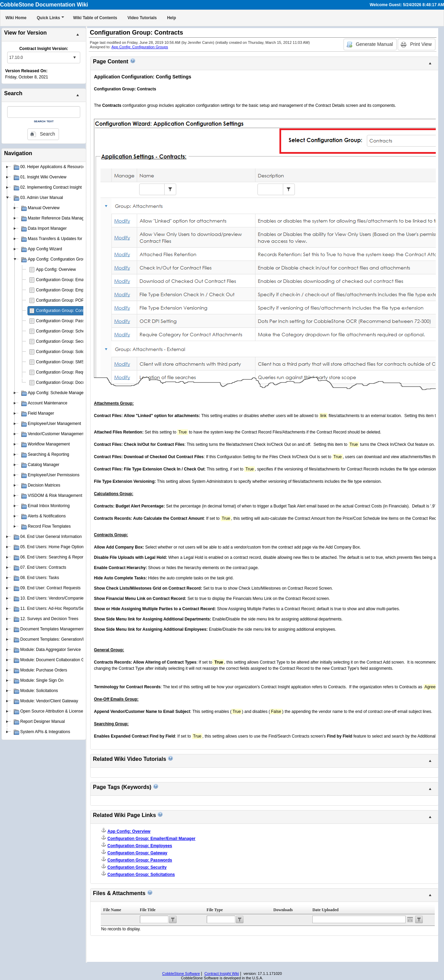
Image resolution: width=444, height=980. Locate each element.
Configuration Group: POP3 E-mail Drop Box (77, 300)
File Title (148, 910)
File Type (215, 910)
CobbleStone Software (181, 973)
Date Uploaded (325, 910)
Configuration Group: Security (63, 341)
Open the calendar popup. (410, 919)
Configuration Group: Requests (64, 372)
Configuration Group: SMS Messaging (71, 362)
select (74, 58)
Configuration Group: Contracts (64, 311)
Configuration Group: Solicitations (67, 352)
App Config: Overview (56, 269)
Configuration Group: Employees (66, 290)
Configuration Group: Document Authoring (74, 382)
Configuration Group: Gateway (137, 853)
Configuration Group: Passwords (66, 321)
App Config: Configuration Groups (140, 47)
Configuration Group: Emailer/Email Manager (77, 280)
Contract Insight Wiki (222, 973)
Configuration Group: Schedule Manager (73, 331)
